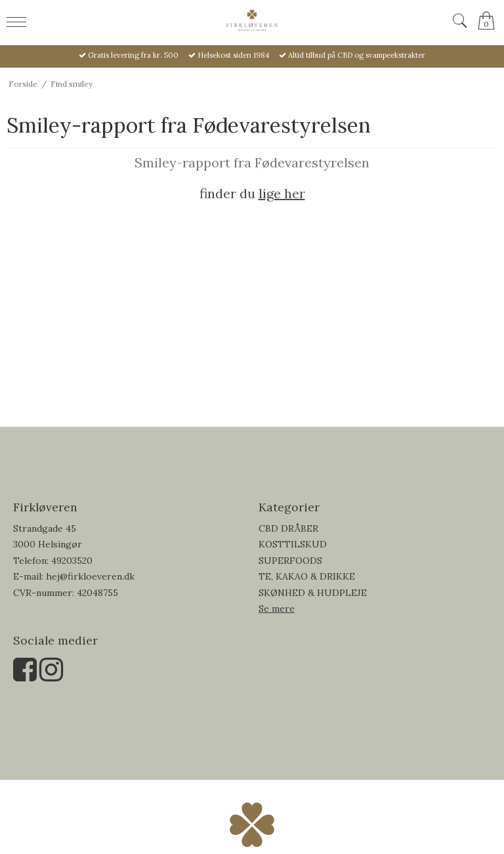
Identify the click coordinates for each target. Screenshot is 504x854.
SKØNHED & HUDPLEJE (313, 593)
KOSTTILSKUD (293, 544)
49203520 (72, 561)
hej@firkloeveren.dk (90, 576)
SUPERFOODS (290, 561)
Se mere (277, 608)
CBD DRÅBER (288, 528)
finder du (252, 193)
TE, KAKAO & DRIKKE (307, 576)
